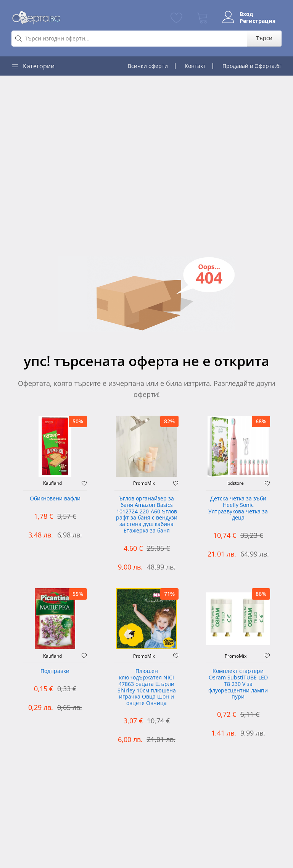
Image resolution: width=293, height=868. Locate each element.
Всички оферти (148, 66)
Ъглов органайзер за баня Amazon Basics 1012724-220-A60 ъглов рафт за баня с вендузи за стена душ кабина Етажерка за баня (147, 515)
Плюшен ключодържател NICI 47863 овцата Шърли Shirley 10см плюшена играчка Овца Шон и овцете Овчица (147, 687)
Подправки (55, 671)
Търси (264, 38)
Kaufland (52, 483)
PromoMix (144, 483)
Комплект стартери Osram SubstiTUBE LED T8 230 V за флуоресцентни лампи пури (238, 684)
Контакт (195, 66)
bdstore (236, 483)
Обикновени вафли (55, 499)
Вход (246, 14)
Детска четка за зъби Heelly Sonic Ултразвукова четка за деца (238, 508)
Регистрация (258, 21)
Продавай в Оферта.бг (252, 66)
